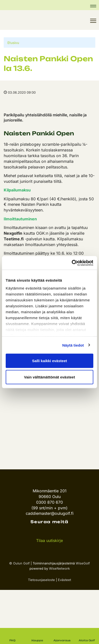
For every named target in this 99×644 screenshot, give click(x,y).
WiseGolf (83, 563)
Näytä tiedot (73, 345)
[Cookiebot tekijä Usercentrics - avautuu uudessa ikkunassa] (72, 263)
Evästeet (64, 580)
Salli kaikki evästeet (50, 361)
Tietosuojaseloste (41, 580)
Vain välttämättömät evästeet (49, 377)
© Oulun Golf (19, 563)
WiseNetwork (59, 568)
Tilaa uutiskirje (49, 540)
